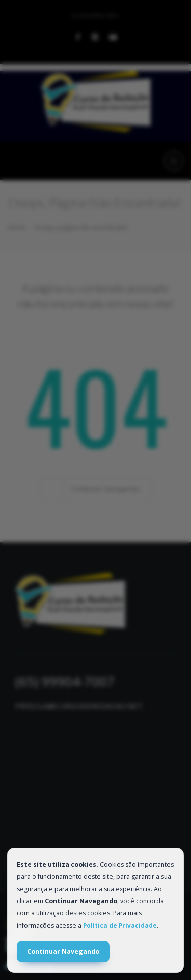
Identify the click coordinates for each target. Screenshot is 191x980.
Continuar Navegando (63, 951)
